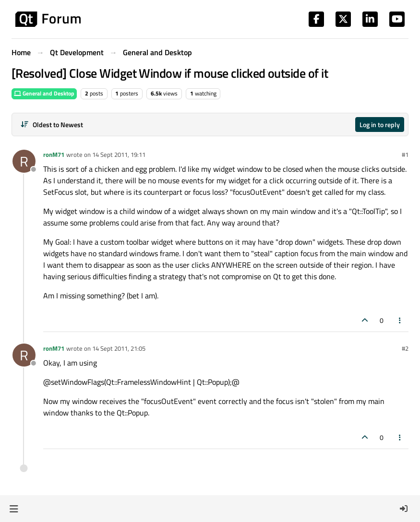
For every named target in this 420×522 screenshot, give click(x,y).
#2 (405, 348)
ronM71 (54, 154)
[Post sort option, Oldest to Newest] (52, 125)
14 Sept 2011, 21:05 (119, 348)
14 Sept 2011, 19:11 (119, 154)
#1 (405, 154)
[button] (14, 509)
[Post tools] (400, 320)
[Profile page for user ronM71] (24, 161)
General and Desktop (44, 93)
